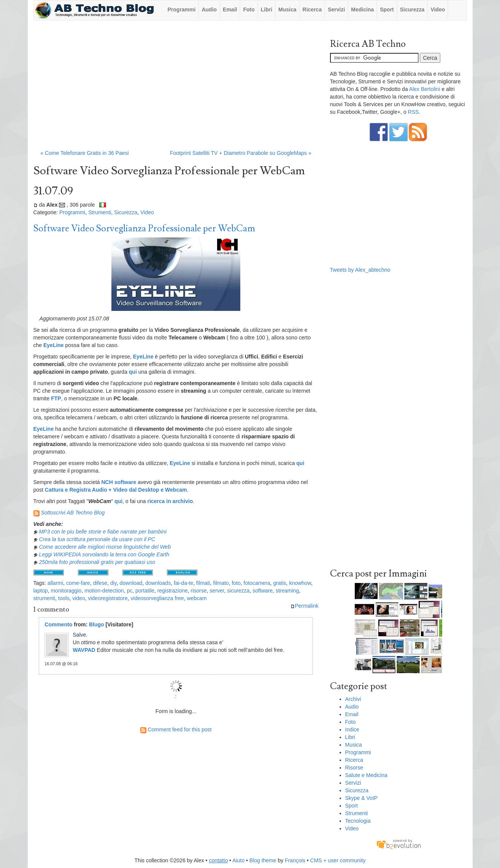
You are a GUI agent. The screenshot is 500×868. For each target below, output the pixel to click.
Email (230, 10)
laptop (41, 591)
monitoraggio (66, 591)
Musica (287, 10)
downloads (158, 583)
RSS (413, 112)
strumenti (44, 598)
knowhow (300, 583)
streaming (287, 591)
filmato (221, 583)
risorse (199, 591)
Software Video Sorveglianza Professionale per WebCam (144, 229)
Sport (387, 10)
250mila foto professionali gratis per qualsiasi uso (97, 562)
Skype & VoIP (362, 798)
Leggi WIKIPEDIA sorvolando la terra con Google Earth (104, 554)
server (217, 591)
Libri (267, 10)
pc (129, 591)
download (131, 583)
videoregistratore (108, 598)
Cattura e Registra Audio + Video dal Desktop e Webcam (116, 490)
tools (64, 598)
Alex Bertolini (425, 89)
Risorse (354, 768)
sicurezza (238, 591)
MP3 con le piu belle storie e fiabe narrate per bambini (102, 532)
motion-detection (104, 591)
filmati (203, 583)
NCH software (119, 482)
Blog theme (263, 860)
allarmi (55, 583)
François (295, 860)
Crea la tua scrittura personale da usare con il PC (97, 539)
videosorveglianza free (157, 598)
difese (100, 583)
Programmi (182, 10)
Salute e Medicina (366, 775)
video (79, 598)
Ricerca (312, 10)
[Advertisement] (176, 89)
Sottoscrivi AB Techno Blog (73, 513)
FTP (56, 398)
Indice (352, 729)
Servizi (336, 10)
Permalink (304, 606)
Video (438, 10)
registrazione (173, 591)
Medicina (362, 10)
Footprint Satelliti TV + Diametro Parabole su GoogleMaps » (241, 153)
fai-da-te (183, 583)
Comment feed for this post (176, 729)
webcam (197, 598)
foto (236, 583)
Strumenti (100, 212)
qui (118, 501)
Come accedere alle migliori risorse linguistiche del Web (105, 547)
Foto (249, 10)
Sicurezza (412, 10)
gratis (279, 583)
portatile (145, 591)
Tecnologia (358, 821)
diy (113, 583)
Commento (58, 624)
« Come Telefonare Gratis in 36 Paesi (84, 153)
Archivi (353, 699)
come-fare (78, 583)
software (263, 591)
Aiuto (238, 860)
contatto (218, 860)
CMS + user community (338, 860)
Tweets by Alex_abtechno (360, 270)
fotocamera (257, 583)
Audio (209, 10)
